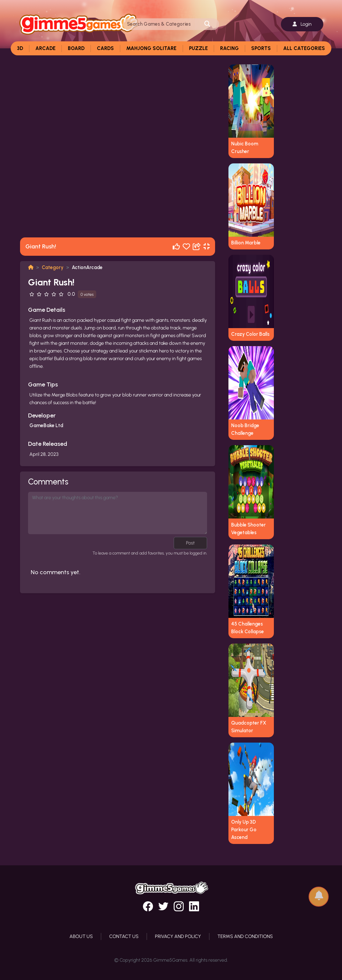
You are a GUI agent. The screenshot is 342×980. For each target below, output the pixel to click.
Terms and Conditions (245, 936)
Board (76, 48)
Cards (105, 48)
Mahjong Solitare (151, 48)
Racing (229, 48)
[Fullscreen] (207, 247)
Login (302, 24)
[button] (319, 893)
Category (53, 267)
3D (20, 48)
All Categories (304, 48)
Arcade (45, 48)
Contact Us (124, 936)
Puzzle (198, 48)
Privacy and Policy (178, 936)
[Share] (197, 247)
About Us (81, 936)
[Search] (159, 24)
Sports (261, 48)
